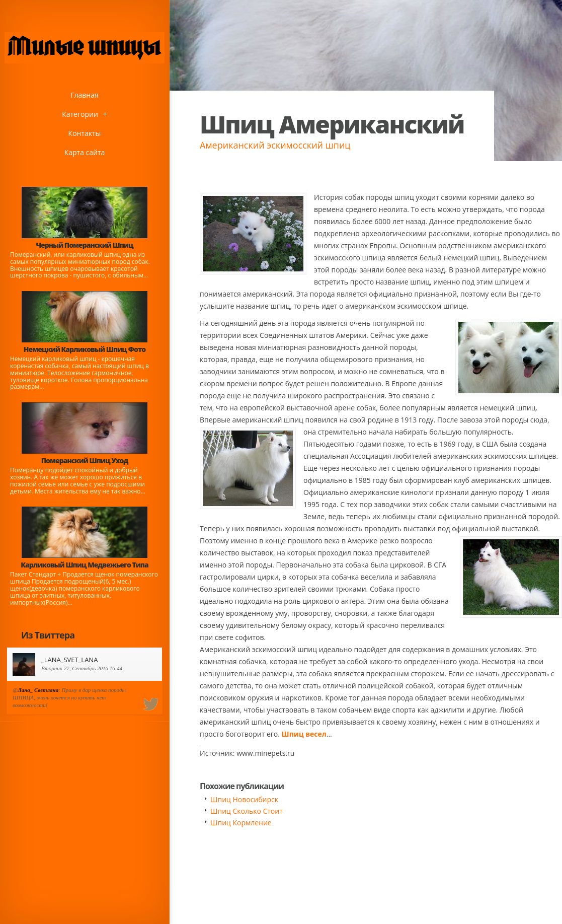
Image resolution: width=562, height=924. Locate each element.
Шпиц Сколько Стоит (247, 811)
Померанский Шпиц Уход (85, 460)
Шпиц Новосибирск (244, 799)
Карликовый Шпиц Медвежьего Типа (84, 565)
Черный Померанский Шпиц (84, 245)
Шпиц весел (304, 734)
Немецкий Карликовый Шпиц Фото (85, 349)
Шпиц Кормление (241, 823)
